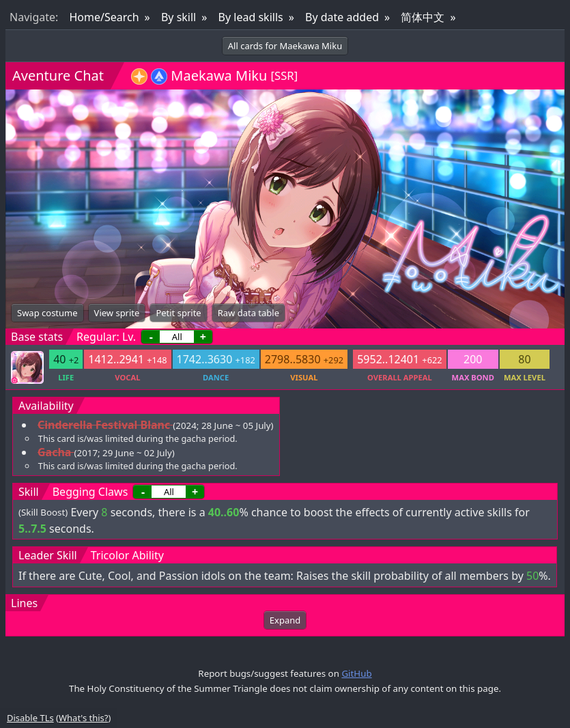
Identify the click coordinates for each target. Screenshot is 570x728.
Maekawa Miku (219, 75)
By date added (342, 17)
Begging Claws (90, 492)
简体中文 (423, 17)
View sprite (117, 313)
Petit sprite (178, 313)
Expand (285, 620)
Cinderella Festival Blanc (104, 425)
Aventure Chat (58, 75)
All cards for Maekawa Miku (285, 46)
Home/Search (104, 17)
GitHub (356, 673)
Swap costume (47, 313)
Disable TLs (30, 718)
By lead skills (251, 17)
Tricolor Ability (127, 555)
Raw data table (248, 313)
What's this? (83, 718)
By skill (179, 17)
